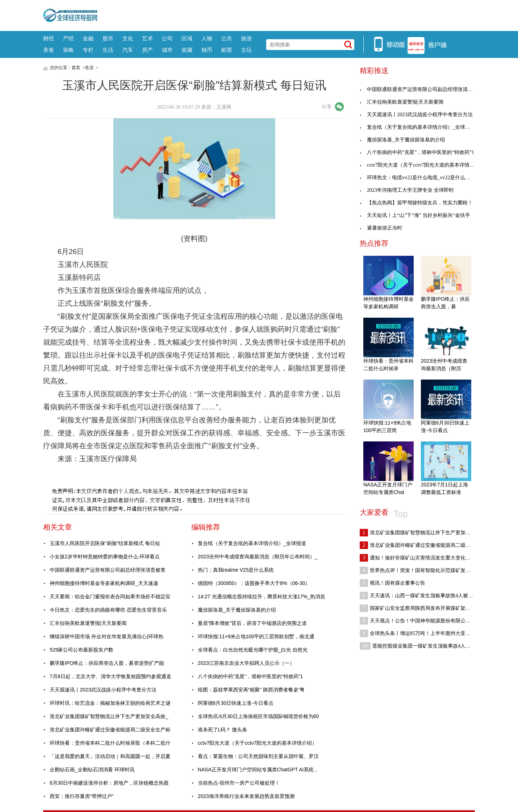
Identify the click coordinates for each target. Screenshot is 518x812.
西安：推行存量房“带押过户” (81, 796)
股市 (108, 38)
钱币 (207, 50)
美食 (49, 50)
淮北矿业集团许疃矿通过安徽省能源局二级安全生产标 (110, 730)
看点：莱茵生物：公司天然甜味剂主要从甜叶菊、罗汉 (258, 756)
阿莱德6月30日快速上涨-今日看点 (236, 703)
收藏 (187, 50)
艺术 (147, 38)
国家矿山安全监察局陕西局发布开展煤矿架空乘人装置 (425, 608)
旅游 (246, 38)
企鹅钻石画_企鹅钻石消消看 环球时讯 (92, 770)
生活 (108, 50)
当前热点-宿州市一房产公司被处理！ (239, 783)
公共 (227, 38)
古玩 (246, 50)
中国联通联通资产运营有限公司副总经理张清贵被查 (108, 570)
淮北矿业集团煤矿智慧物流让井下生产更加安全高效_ (109, 716)
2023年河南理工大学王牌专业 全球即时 (407, 190)
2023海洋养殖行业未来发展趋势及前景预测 (246, 796)
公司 (167, 38)
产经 (68, 38)
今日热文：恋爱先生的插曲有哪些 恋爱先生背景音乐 (108, 610)
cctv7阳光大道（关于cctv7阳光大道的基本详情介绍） (257, 743)
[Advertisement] (286, 14)
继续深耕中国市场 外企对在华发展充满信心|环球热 (106, 636)
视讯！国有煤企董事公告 (392, 583)
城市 (167, 50)
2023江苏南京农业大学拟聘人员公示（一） (246, 663)
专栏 (88, 50)
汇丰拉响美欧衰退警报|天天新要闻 (88, 623)
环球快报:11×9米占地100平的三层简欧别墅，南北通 (256, 636)
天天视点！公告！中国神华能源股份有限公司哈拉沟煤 (425, 621)
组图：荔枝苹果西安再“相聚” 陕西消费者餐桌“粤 (251, 690)
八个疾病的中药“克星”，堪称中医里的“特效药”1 (250, 676)
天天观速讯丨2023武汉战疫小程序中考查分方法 (103, 690)
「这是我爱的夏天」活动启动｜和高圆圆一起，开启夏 (110, 756)
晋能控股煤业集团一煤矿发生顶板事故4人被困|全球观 (426, 646)
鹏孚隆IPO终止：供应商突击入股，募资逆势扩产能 (107, 663)
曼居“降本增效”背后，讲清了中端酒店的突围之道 (252, 623)
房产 (147, 50)
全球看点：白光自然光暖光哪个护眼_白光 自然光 (253, 650)
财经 (49, 38)
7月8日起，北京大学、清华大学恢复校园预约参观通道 (110, 676)
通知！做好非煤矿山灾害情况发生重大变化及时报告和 (425, 558)
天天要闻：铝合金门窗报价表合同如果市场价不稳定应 (110, 596)
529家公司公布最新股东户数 (81, 650)
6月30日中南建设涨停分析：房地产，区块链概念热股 (109, 783)
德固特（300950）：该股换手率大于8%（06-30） (254, 583)
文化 (128, 38)
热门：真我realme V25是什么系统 (236, 570)
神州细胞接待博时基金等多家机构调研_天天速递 (104, 583)
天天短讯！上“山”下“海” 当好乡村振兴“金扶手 (415, 215)
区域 (187, 38)
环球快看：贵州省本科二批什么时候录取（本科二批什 (110, 743)
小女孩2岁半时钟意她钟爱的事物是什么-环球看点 (105, 557)
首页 (76, 68)
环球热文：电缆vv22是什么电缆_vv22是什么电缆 (417, 178)
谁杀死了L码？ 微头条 (223, 730)
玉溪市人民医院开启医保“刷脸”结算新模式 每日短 (105, 543)
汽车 (128, 50)
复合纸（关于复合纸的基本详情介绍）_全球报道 (252, 543)
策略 (68, 50)
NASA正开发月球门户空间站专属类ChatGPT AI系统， (258, 770)
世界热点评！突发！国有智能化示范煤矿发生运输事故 (425, 570)
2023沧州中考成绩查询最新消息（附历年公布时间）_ (258, 557)
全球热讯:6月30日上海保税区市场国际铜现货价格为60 (258, 716)
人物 (207, 38)
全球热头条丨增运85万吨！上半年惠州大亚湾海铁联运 (425, 633)
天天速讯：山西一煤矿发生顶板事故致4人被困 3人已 (423, 596)
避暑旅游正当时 (381, 228)
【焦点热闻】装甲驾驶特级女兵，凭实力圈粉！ (416, 203)
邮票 (227, 50)
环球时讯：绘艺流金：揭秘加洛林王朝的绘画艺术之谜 (110, 703)
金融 (88, 38)
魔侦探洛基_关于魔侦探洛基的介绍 (237, 610)
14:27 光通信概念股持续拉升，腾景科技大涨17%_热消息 (262, 596)
